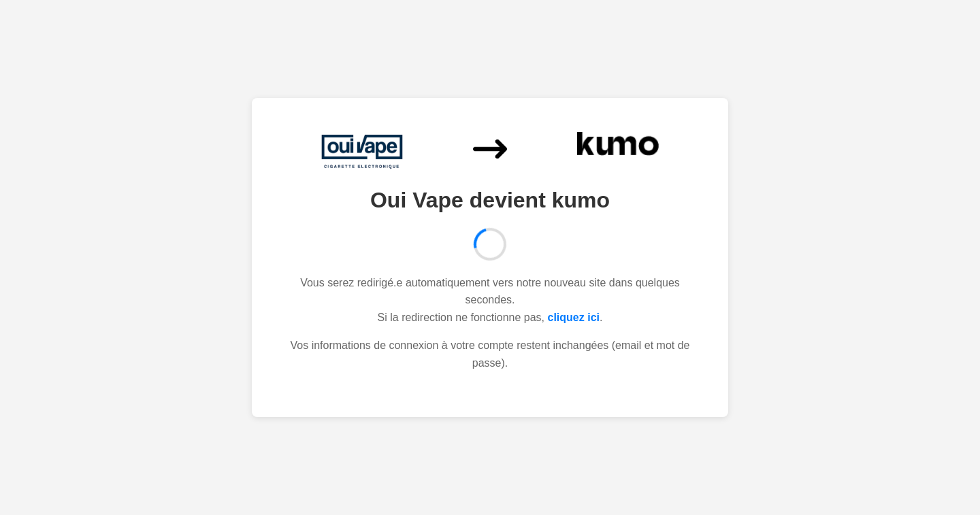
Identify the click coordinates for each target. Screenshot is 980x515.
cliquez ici (574, 317)
